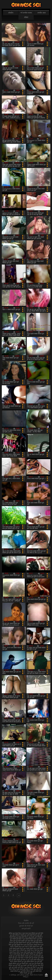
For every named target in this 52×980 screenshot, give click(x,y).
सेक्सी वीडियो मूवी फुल (15, 964)
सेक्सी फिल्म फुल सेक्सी (23, 948)
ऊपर (46, 975)
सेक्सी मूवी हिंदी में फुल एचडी (25, 960)
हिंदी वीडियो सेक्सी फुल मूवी (31, 972)
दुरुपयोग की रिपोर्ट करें (26, 926)
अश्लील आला (41, 13)
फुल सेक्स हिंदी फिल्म (22, 937)
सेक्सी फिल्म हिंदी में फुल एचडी (18, 952)
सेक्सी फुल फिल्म (32, 952)
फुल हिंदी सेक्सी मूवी (21, 941)
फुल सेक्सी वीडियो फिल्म (30, 939)
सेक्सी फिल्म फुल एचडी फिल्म (25, 945)
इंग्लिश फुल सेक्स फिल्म (15, 933)
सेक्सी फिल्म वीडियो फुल (20, 950)
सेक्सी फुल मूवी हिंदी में (36, 954)
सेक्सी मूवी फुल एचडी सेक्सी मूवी (34, 956)
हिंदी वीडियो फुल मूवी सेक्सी (31, 971)
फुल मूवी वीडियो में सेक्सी (17, 935)
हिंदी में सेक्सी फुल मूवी (32, 969)
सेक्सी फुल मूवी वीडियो (23, 954)
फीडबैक (26, 921)
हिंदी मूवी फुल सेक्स (35, 965)
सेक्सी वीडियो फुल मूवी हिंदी (34, 962)
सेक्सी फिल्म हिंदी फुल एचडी (35, 950)
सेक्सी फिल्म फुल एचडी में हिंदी (23, 946)
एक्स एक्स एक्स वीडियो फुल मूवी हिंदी (33, 933)
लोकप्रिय (11, 13)
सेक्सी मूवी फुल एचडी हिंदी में (17, 958)
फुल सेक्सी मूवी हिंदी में (16, 939)
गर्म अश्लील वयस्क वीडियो (26, 15)
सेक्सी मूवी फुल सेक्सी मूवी (33, 958)
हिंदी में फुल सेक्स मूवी (26, 967)
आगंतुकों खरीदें (26, 929)
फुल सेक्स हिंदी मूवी (26, 5)
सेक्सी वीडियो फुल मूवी (20, 962)
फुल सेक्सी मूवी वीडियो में (35, 937)
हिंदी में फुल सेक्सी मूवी (19, 969)
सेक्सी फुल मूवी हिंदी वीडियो (17, 956)
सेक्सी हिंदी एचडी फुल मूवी (29, 964)
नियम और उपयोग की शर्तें (26, 923)
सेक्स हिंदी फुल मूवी (33, 941)
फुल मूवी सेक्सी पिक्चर (31, 935)
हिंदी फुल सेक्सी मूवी (24, 965)
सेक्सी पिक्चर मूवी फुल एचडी (27, 943)
